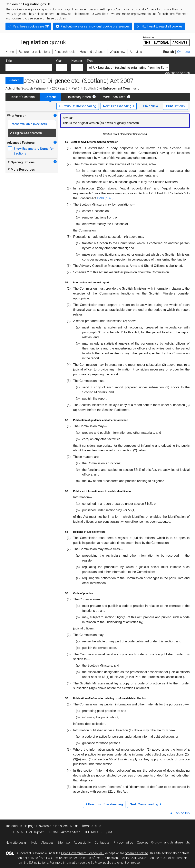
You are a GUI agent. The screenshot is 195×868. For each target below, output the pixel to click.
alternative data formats (77, 826)
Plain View (151, 106)
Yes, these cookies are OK (31, 26)
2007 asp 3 (60, 88)
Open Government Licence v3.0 (83, 853)
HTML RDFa (91, 832)
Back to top (182, 813)
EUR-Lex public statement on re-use (115, 863)
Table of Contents (23, 97)
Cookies (143, 843)
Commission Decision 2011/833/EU (125, 858)
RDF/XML (107, 832)
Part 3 (76, 88)
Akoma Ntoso (71, 832)
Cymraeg (183, 52)
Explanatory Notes (78, 97)
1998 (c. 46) (105, 198)
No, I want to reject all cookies (162, 26)
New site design (17, 843)
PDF (48, 832)
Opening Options (21, 162)
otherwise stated (136, 853)
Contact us (102, 843)
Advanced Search (177, 73)
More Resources (114, 97)
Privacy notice (123, 843)
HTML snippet (34, 832)
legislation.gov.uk (36, 41)
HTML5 (18, 832)
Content (50, 97)
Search (15, 80)
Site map (64, 843)
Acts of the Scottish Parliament (27, 88)
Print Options (175, 106)
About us (47, 843)
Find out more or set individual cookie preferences (95, 26)
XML (56, 832)
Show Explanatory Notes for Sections (34, 151)
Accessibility (82, 843)
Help (34, 843)
